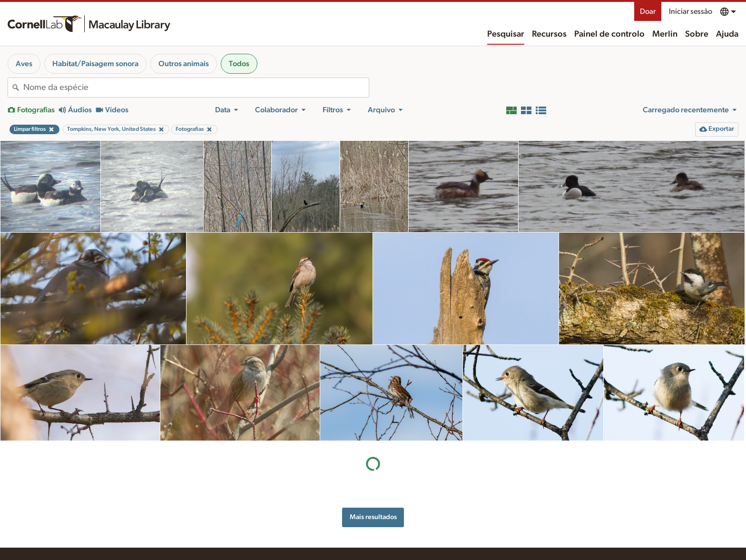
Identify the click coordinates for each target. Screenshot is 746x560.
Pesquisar (506, 34)
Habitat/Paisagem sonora (95, 64)
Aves (24, 64)
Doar (648, 11)
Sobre (697, 34)
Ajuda (727, 34)
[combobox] (196, 88)
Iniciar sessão (691, 11)
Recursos (549, 34)
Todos (239, 64)
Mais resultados (373, 517)
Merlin (665, 34)
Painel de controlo (609, 34)
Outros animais (184, 64)
